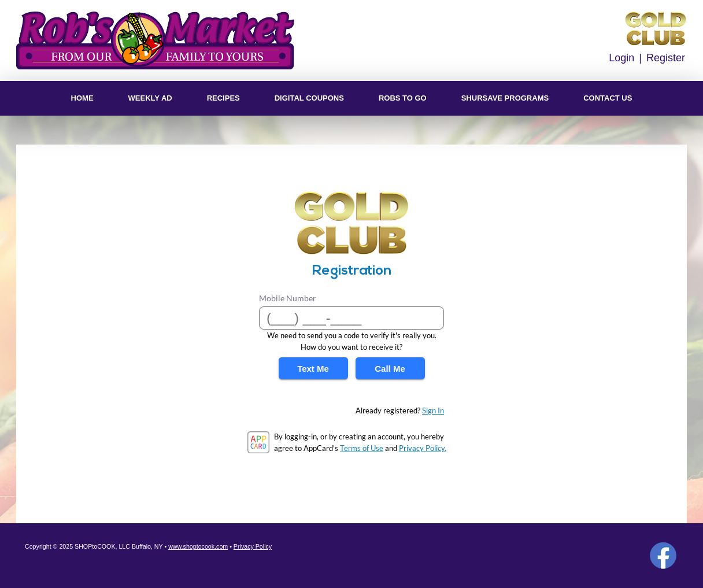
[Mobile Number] (351, 318)
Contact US (608, 98)
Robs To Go (403, 98)
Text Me (313, 369)
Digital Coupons (309, 98)
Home (82, 98)
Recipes (223, 98)
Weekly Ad (150, 98)
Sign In (433, 411)
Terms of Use (362, 448)
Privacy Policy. (423, 448)
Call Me (390, 369)
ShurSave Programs (505, 98)
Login (621, 58)
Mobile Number (288, 298)
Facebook (663, 556)
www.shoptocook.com (198, 546)
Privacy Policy (253, 546)
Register (666, 58)
